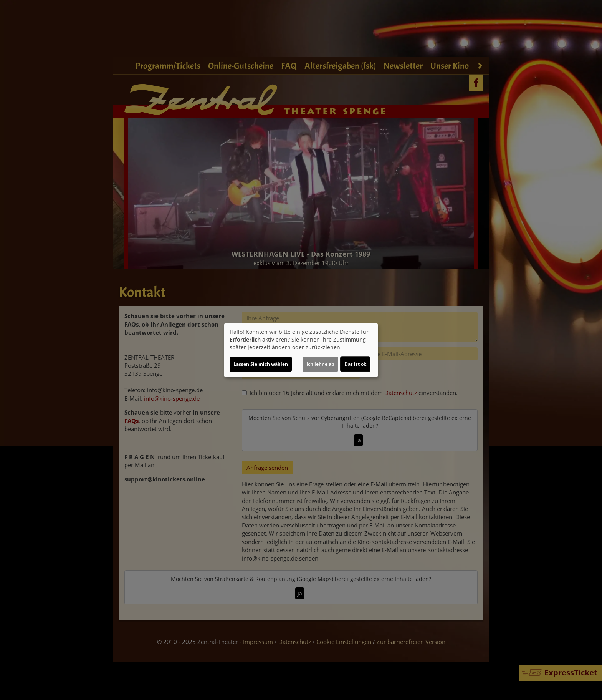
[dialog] (301, 350)
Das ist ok (355, 364)
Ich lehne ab (320, 364)
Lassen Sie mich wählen (261, 364)
